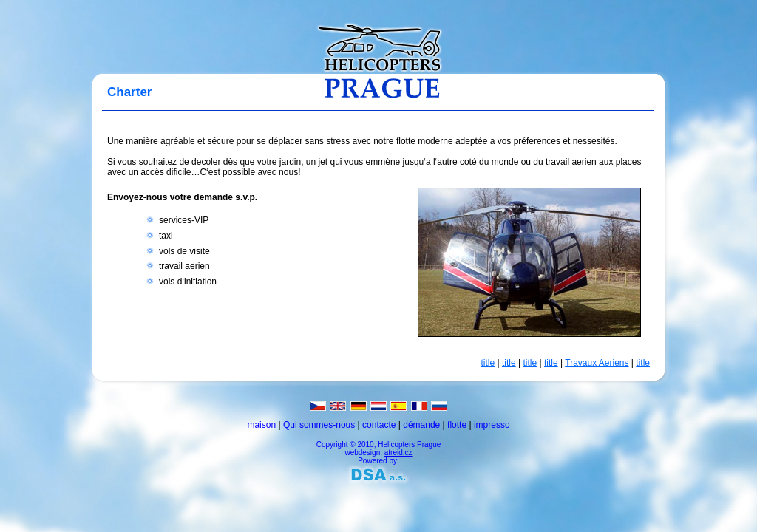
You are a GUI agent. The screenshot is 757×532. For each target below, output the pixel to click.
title (488, 363)
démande (421, 425)
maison (261, 425)
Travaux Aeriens (597, 363)
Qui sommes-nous (319, 425)
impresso (492, 425)
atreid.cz (398, 453)
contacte (379, 425)
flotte (457, 425)
